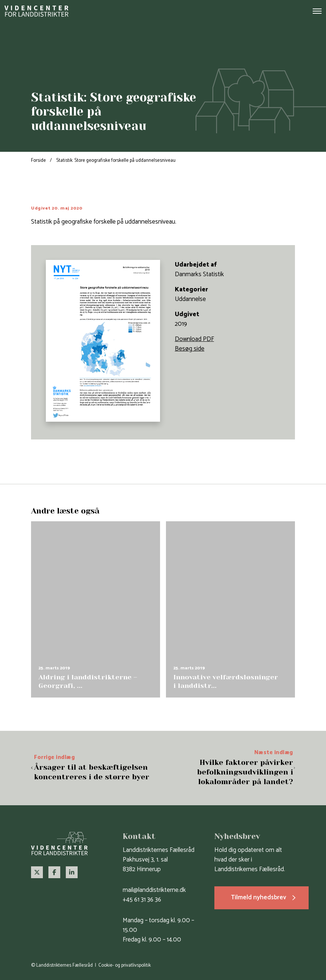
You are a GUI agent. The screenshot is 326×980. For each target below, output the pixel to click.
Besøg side (190, 349)
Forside (38, 160)
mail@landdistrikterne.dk (154, 890)
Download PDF (194, 339)
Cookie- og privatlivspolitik (125, 965)
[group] (96, 609)
